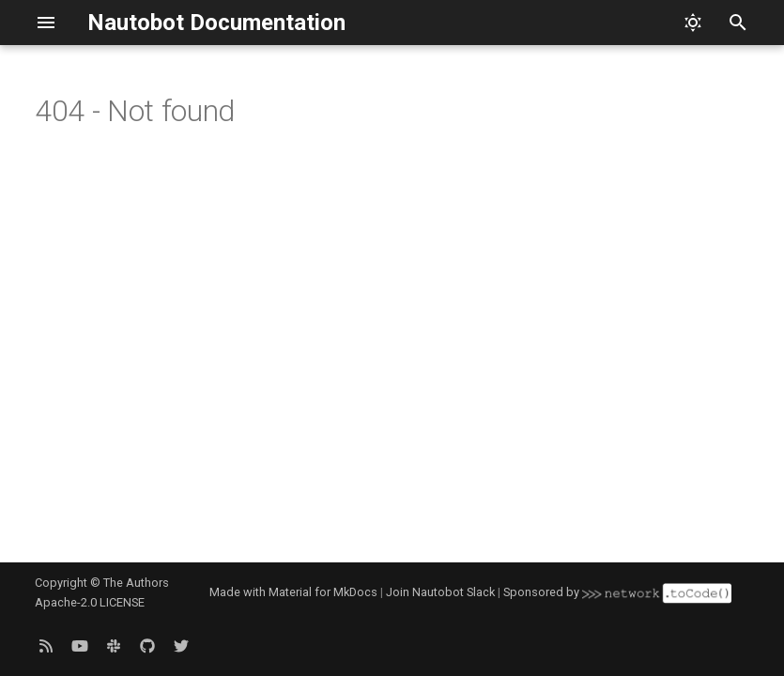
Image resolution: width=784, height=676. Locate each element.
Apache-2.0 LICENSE (90, 602)
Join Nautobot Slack (440, 592)
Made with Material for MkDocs (293, 592)
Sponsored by (617, 592)
